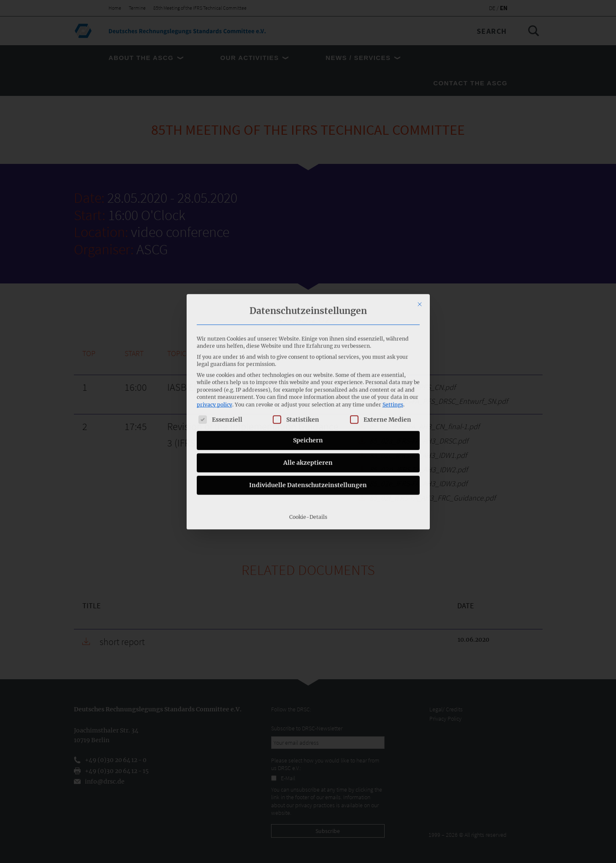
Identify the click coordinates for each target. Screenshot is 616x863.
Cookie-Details (308, 444)
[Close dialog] (420, 231)
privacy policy (214, 331)
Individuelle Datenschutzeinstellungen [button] (308, 412)
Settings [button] (393, 331)
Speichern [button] (308, 367)
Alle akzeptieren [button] (308, 389)
